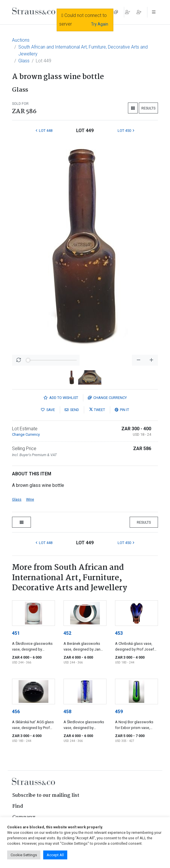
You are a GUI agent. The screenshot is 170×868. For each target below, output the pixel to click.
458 (67, 712)
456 (16, 712)
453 (119, 633)
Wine (30, 499)
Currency (107, 398)
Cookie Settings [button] (24, 855)
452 (67, 633)
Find (18, 806)
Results (148, 108)
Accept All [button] (55, 855)
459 (119, 712)
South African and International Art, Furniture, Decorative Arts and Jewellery (83, 50)
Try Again (100, 24)
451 (16, 633)
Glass (24, 61)
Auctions (21, 40)
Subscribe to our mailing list (46, 795)
